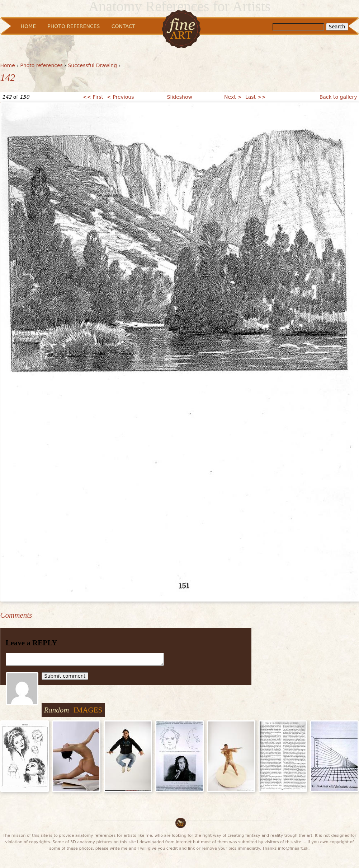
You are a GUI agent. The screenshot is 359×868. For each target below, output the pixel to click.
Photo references (41, 65)
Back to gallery (338, 97)
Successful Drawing (92, 65)
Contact (123, 26)
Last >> (256, 97)
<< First (93, 97)
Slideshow (180, 97)
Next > (233, 97)
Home (8, 65)
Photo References (74, 26)
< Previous (120, 97)
